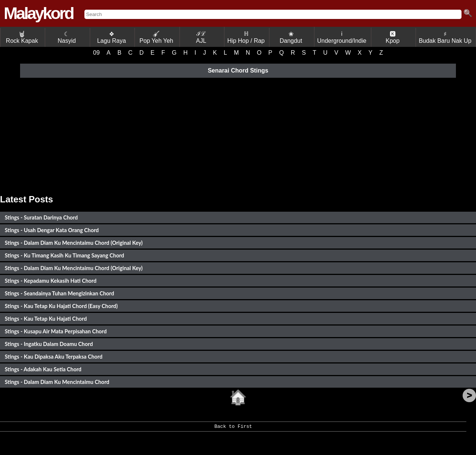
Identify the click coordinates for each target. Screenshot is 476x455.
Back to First (233, 429)
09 (96, 53)
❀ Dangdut (291, 37)
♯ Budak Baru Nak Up (445, 37)
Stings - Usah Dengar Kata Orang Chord (52, 230)
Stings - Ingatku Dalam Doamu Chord (49, 344)
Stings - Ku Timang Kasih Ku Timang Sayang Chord (65, 255)
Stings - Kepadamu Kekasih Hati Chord (51, 281)
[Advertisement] (238, 135)
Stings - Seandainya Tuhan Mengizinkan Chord (59, 293)
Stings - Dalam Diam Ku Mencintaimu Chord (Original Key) (74, 243)
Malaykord (38, 13)
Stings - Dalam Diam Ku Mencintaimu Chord (57, 382)
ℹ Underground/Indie (342, 37)
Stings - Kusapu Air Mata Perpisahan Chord (56, 331)
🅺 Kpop (393, 37)
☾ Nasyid (67, 37)
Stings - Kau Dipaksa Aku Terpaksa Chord (54, 357)
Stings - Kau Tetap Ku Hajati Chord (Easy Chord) (61, 306)
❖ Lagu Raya (111, 37)
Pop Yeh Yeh (156, 37)
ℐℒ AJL (201, 37)
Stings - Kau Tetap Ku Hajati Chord (46, 319)
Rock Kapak (22, 37)
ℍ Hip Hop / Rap (246, 37)
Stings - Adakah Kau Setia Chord (43, 369)
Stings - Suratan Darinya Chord (41, 217)
